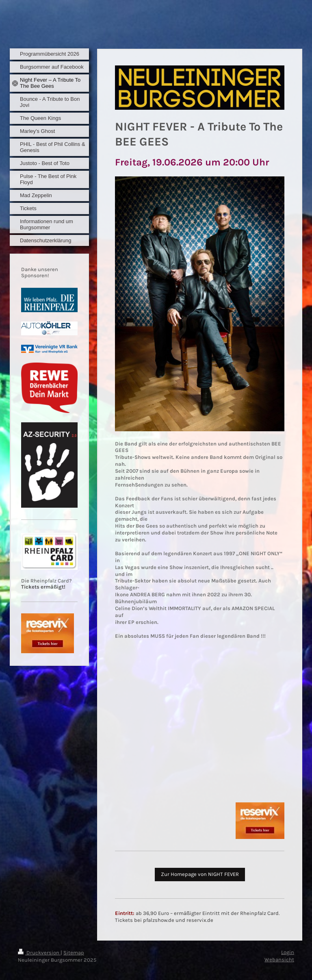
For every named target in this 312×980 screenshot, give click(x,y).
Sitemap (74, 953)
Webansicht (279, 959)
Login (288, 952)
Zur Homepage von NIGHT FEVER (200, 874)
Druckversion (39, 953)
